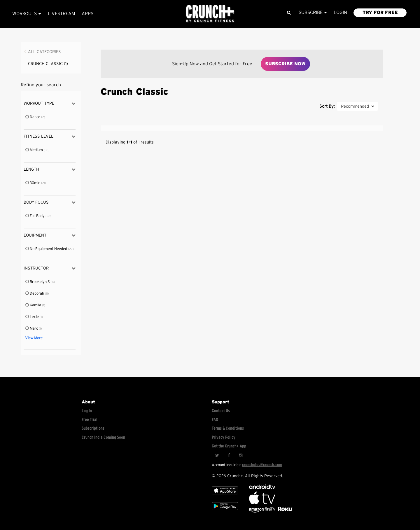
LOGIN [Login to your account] (340, 13)
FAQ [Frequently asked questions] (215, 420)
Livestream (62, 14)
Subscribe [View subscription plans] (313, 13)
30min (33, 183)
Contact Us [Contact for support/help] (221, 411)
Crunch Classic (48, 64)
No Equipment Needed (47, 249)
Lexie (32, 317)
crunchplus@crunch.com (262, 465)
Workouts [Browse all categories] (27, 14)
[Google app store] (225, 511)
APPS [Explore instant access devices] (87, 14)
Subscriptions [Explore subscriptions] (93, 428)
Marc (32, 329)
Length (49, 169)
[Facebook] (229, 455)
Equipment (49, 235)
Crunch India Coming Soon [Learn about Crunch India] (103, 437)
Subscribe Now (285, 64)
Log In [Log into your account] (87, 411)
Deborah (35, 294)
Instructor (49, 268)
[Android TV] (262, 488)
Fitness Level (49, 136)
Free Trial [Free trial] (90, 420)
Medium (34, 150)
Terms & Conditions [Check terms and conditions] (228, 428)
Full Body (35, 216)
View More (34, 338)
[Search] (289, 13)
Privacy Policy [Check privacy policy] (224, 437)
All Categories (44, 52)
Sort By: (327, 106)
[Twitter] (217, 455)
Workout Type (49, 103)
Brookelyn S (38, 282)
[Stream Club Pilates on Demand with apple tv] (284, 511)
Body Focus (49, 202)
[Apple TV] (225, 495)
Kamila (34, 305)
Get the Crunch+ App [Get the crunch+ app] (229, 446)
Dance (33, 117)
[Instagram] (240, 455)
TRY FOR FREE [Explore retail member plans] (380, 13)
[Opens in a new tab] (263, 511)
